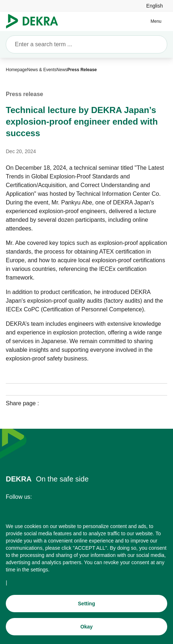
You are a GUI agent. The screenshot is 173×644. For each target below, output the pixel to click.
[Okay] (86, 627)
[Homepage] (16, 70)
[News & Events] (42, 70)
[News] (62, 70)
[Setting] (86, 604)
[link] (155, 6)
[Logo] (35, 21)
